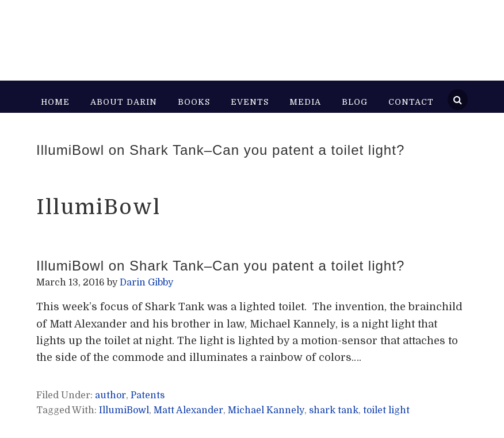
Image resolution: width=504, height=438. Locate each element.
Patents (148, 395)
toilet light (386, 410)
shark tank (334, 410)
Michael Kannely (266, 410)
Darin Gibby (151, 35)
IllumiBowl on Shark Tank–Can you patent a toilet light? (220, 150)
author (110, 395)
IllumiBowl (124, 410)
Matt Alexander (188, 410)
